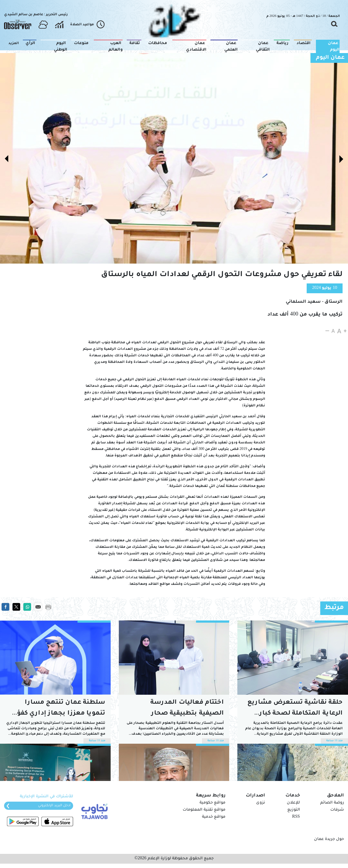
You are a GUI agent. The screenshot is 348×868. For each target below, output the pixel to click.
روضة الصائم (332, 803)
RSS (296, 817)
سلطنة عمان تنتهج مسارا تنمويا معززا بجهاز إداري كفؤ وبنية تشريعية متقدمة (61, 709)
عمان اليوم (330, 58)
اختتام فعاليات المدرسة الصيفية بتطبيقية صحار (187, 708)
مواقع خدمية (214, 817)
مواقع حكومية (212, 803)
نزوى (261, 803)
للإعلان (293, 803)
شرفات (337, 810)
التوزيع (294, 810)
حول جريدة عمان (329, 839)
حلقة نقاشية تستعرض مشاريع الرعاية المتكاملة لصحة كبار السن (295, 709)
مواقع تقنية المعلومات (204, 810)
